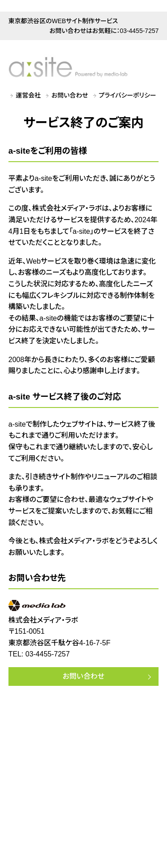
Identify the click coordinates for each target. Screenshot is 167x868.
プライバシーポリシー (128, 95)
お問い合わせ (70, 95)
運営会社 (29, 95)
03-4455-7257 (139, 31)
